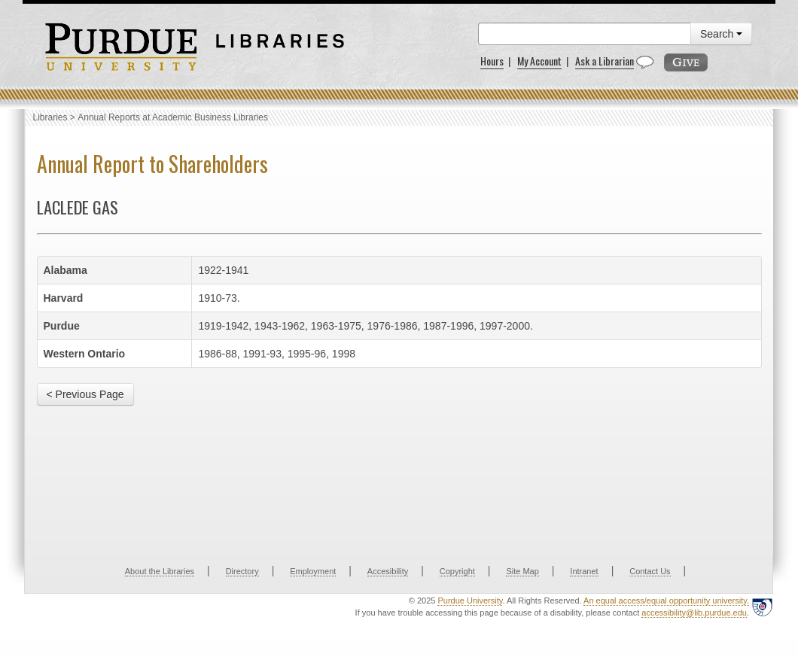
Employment (313, 571)
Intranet (584, 571)
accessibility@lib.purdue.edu (694, 613)
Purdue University (470, 601)
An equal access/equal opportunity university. (666, 601)
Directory (242, 571)
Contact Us (650, 571)
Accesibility (388, 571)
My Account (539, 61)
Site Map (522, 571)
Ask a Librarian (605, 61)
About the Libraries (160, 571)
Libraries (50, 117)
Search (721, 34)
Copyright (457, 571)
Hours (492, 61)
